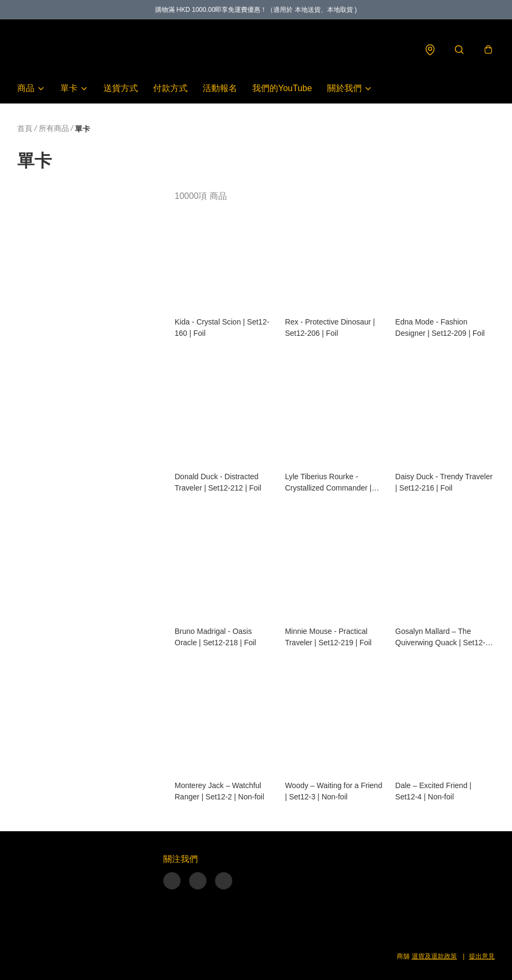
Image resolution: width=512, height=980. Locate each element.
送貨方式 (121, 88)
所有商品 (54, 128)
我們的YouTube (282, 88)
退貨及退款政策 (434, 956)
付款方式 (170, 88)
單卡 (69, 88)
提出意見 (482, 956)
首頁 (25, 128)
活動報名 (220, 88)
